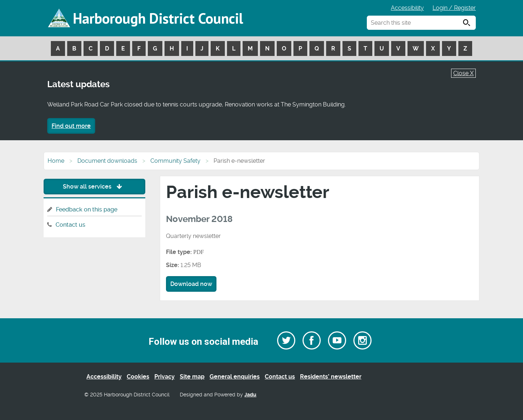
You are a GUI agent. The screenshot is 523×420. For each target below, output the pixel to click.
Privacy (165, 377)
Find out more (71, 126)
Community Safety (175, 161)
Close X (463, 73)
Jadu (250, 395)
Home (56, 161)
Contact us (70, 225)
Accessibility (407, 8)
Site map (192, 377)
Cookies (138, 377)
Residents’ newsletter (331, 377)
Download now (191, 284)
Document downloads (107, 161)
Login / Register (454, 8)
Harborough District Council (158, 18)
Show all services (94, 187)
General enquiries (235, 377)
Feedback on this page (87, 209)
